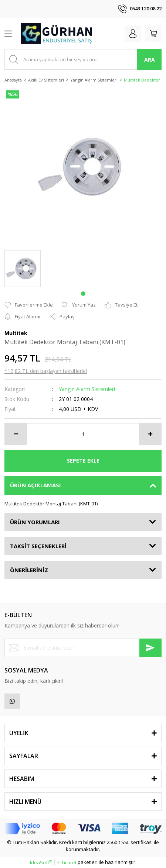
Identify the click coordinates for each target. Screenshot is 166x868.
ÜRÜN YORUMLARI (35, 522)
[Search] (83, 59)
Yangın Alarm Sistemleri (87, 389)
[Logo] (57, 34)
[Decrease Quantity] (16, 434)
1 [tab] (83, 294)
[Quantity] (83, 434)
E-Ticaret (67, 862)
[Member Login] (133, 34)
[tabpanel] (23, 269)
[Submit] (150, 648)
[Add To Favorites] (29, 305)
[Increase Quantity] (150, 434)
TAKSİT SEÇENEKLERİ (38, 546)
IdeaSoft (41, 862)
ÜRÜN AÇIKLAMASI (35, 485)
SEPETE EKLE (83, 461)
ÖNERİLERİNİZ (29, 570)
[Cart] (153, 34)
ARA (150, 60)
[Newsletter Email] (83, 648)
